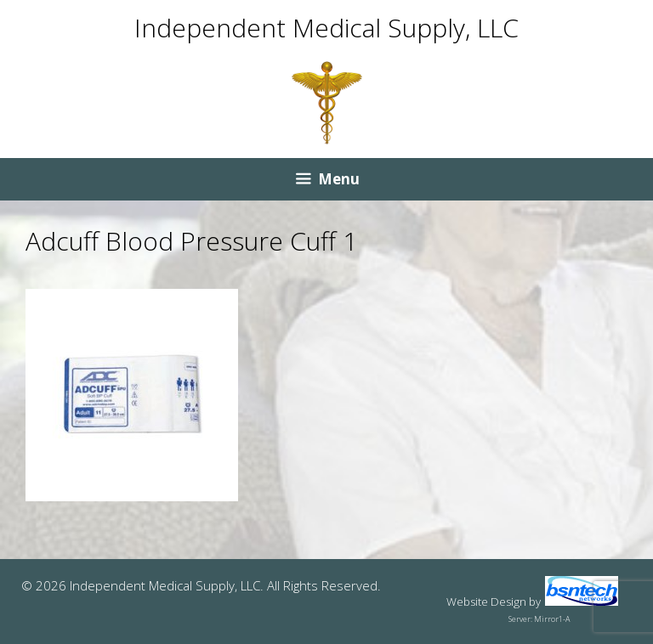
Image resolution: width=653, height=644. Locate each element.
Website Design (486, 602)
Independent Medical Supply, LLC (326, 28)
